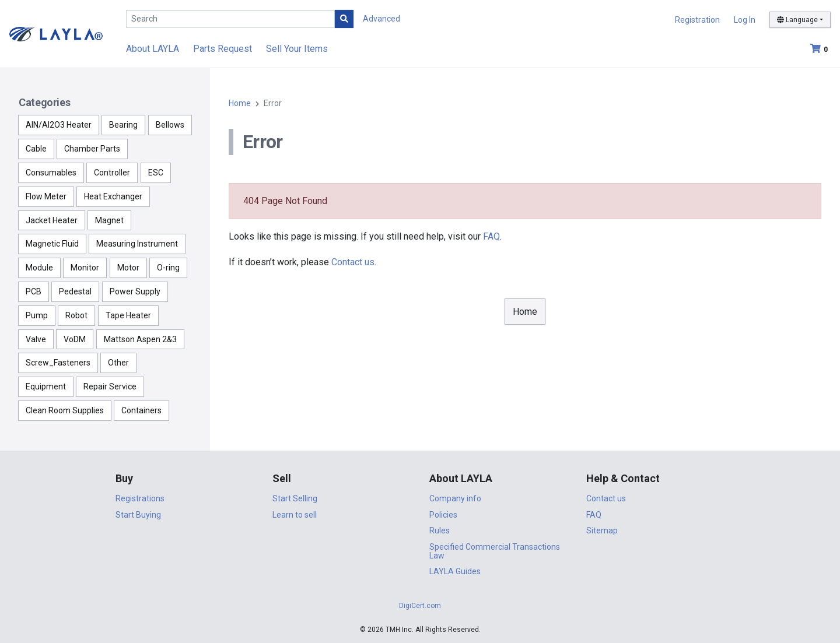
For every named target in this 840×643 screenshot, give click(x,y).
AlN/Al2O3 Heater (59, 125)
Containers (141, 410)
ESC (156, 173)
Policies (443, 515)
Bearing (123, 125)
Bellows (170, 125)
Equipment (46, 386)
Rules (440, 530)
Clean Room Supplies (65, 410)
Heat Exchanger (113, 196)
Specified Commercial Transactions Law (495, 551)
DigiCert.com (420, 606)
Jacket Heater (52, 220)
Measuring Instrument (137, 244)
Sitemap (602, 530)
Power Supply (135, 291)
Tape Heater (128, 315)
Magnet (109, 220)
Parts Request (223, 49)
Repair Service (110, 386)
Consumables (51, 173)
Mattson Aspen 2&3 (140, 339)
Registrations (140, 498)
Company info (455, 498)
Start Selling (295, 498)
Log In (745, 20)
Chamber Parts (92, 149)
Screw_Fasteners (58, 363)
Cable (36, 149)
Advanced (381, 19)
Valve (36, 339)
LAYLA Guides (455, 571)
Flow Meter (46, 196)
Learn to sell (295, 515)
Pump (37, 315)
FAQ (491, 236)
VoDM (75, 339)
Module (39, 268)
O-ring (168, 268)
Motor (128, 268)
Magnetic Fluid (52, 244)
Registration (697, 20)
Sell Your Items (297, 49)
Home (240, 103)
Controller (112, 173)
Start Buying (138, 515)
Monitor (85, 268)
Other (118, 363)
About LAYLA (153, 49)
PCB (34, 291)
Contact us (353, 262)
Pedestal (75, 291)
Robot (76, 315)
